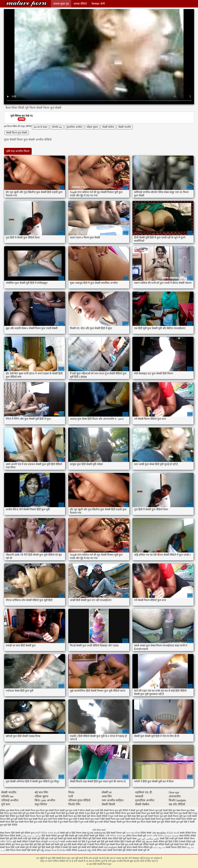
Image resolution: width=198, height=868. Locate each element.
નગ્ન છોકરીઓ (133, 833)
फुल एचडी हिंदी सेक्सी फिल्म (103, 810)
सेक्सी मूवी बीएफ (125, 847)
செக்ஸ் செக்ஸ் (172, 836)
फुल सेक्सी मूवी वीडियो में (76, 813)
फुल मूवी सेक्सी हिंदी (164, 810)
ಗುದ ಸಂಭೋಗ (110, 847)
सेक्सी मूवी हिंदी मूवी (40, 839)
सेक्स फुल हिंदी (125, 816)
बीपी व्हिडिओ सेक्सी (95, 847)
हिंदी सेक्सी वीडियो (100, 839)
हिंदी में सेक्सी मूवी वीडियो (131, 842)
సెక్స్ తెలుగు (147, 842)
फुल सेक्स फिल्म (179, 810)
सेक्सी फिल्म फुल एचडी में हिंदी (92, 819)
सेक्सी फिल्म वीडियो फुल (186, 819)
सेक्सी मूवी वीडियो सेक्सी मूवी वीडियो (149, 845)
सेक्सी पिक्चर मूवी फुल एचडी (180, 816)
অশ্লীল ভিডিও (6, 842)
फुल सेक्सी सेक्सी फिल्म (136, 813)
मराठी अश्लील (66, 842)
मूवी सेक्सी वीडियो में (22, 842)
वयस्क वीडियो (80, 4)
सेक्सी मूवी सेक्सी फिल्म (174, 845)
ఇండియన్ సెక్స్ (84, 850)
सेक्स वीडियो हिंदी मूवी (117, 839)
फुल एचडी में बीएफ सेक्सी (80, 810)
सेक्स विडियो (185, 836)
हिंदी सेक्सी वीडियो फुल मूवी (53, 836)
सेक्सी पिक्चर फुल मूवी (158, 816)
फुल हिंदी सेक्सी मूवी (82, 816)
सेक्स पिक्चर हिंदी (7, 833)
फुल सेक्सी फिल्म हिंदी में (36, 813)
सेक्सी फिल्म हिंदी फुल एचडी (30, 822)
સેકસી (57, 833)
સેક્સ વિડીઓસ (59, 850)
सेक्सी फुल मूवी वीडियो (161, 822)
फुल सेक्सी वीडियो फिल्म (116, 813)
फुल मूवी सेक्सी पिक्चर (145, 810)
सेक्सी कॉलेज (108, 127)
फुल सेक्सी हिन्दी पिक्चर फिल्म (28, 816)
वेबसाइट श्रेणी (98, 4)
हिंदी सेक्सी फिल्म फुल (26, 4)
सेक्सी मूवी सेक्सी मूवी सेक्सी (75, 847)
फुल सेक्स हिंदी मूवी (18, 813)
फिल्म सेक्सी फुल (61, 810)
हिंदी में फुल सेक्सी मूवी (91, 842)
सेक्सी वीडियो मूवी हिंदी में (164, 842)
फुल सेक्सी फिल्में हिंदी (56, 813)
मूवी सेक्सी (68, 839)
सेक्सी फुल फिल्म (124, 822)
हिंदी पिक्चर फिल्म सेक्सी (16, 850)
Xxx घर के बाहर (41, 127)
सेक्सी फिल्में (113, 850)
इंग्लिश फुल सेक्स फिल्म (10, 810)
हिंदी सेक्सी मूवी (34, 850)
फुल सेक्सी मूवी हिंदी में (96, 813)
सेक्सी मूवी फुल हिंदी (63, 845)
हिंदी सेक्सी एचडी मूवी (22, 839)
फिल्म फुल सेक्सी (47, 810)
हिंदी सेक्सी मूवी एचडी (74, 836)
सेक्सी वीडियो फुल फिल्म (10, 845)
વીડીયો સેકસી (173, 833)
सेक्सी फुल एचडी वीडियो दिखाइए (103, 822)
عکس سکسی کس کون (148, 839)
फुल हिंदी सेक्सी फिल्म (64, 816)
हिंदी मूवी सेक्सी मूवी (46, 845)
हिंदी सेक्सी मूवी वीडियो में (52, 847)
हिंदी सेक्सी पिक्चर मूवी (116, 833)
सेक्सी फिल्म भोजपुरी (39, 842)
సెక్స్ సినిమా (46, 850)
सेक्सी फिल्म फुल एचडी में (68, 819)
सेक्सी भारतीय (125, 127)
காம (155, 847)
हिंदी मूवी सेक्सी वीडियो (110, 842)
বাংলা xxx (121, 836)
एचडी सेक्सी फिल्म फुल (30, 810)
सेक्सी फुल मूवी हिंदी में (180, 822)
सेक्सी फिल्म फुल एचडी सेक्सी (118, 819)
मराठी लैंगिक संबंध (99, 850)
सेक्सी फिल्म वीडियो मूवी (143, 847)
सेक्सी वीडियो (72, 850)
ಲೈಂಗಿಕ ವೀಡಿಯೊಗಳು (96, 833)
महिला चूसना (92, 127)
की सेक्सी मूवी (35, 847)
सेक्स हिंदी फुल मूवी (140, 816)
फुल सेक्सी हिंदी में (186, 813)
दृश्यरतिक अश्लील (74, 127)
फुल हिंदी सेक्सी (48, 816)
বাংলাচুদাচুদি (54, 842)
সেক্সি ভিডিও (111, 836)
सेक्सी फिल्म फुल (25, 819)
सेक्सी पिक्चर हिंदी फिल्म (176, 847)
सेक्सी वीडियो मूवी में (80, 845)
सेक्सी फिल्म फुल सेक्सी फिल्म (163, 819)
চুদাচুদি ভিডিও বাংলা (44, 833)
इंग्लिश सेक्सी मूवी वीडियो (94, 836)
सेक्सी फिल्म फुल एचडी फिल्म (45, 819)
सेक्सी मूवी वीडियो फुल (25, 833)
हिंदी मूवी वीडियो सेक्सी (128, 850)
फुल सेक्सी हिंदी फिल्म (169, 813)
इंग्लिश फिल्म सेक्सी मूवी (136, 836)
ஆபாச (162, 847)
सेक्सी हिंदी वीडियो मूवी (82, 839)
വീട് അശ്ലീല (159, 833)
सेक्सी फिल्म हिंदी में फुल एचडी (76, 822)
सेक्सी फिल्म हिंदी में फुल (53, 822)
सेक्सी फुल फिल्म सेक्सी (141, 822)
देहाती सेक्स (132, 839)
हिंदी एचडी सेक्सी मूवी (20, 847)
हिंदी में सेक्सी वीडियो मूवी (185, 842)
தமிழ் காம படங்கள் (31, 836)
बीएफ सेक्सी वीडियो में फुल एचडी (105, 816)
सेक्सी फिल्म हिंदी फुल (9, 822)
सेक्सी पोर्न (77, 842)
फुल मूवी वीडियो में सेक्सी (125, 810)
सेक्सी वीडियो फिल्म (186, 839)
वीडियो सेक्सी (146, 833)
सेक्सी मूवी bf (66, 833)
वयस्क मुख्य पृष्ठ (61, 4)
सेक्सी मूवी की (144, 850)
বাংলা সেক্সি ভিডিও (156, 836)
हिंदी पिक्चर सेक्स (79, 833)
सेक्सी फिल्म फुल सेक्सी (17, 133)
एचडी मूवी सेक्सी (56, 839)
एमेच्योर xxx (57, 127)
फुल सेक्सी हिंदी (153, 813)
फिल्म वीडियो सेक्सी (13, 836)
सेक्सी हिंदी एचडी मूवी (169, 839)
